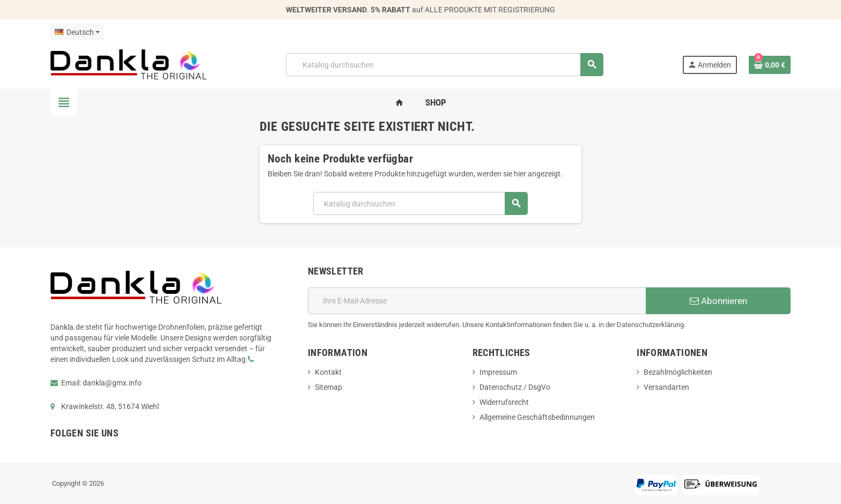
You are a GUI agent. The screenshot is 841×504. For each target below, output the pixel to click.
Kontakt (328, 372)
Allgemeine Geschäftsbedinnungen (537, 417)
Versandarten (666, 387)
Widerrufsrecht (504, 402)
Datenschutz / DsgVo (515, 387)
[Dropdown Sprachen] (77, 32)
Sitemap (329, 387)
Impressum (498, 372)
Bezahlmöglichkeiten (678, 372)
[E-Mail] (477, 301)
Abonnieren (718, 301)
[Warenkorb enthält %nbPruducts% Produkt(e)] (770, 65)
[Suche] (444, 65)
